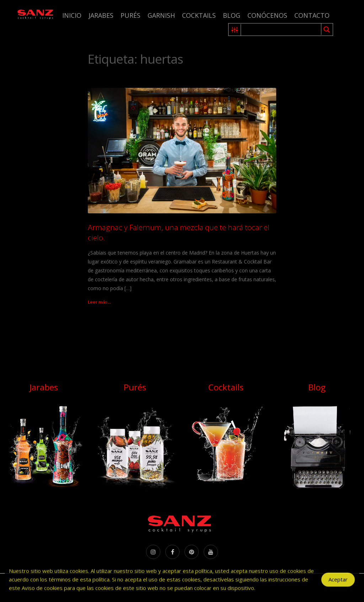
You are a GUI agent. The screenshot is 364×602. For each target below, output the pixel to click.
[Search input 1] (281, 30)
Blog (232, 15)
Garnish (161, 15)
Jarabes (101, 15)
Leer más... (99, 302)
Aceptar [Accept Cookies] (338, 581)
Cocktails (199, 15)
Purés (130, 15)
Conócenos (267, 15)
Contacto (312, 15)
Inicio (72, 15)
